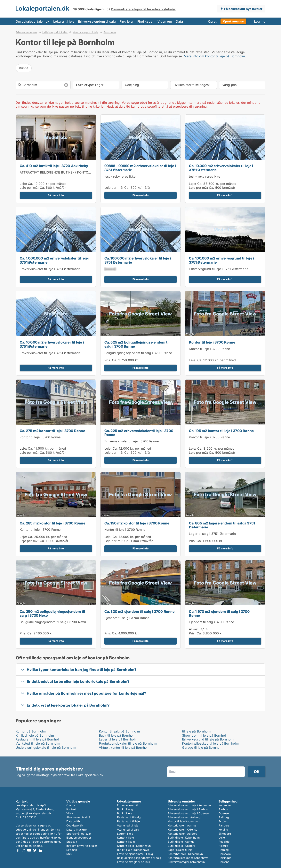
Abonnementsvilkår (79, 817)
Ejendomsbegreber (79, 837)
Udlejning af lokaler (55, 32)
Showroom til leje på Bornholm (205, 735)
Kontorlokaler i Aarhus (182, 825)
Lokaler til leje (64, 21)
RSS (69, 854)
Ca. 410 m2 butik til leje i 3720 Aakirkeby (54, 166)
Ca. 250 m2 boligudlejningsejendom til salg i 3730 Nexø (52, 614)
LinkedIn (40, 850)
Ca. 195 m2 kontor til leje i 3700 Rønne (221, 431)
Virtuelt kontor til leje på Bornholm (125, 748)
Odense (224, 813)
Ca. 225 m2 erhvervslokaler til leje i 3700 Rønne (139, 433)
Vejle (222, 837)
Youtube (29, 850)
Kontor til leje (125, 837)
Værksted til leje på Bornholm (38, 743)
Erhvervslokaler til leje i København (190, 805)
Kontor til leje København (184, 821)
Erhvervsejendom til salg (97, 21)
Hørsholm (225, 854)
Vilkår (70, 813)
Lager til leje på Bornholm (118, 739)
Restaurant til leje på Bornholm (39, 739)
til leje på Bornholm (197, 731)
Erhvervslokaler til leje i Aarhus (188, 809)
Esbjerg (223, 821)
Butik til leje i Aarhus (181, 842)
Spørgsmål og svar (79, 834)
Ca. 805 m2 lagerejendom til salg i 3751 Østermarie (222, 525)
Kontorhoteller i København (185, 854)
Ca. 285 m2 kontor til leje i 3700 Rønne (52, 523)
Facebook (18, 850)
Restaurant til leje (128, 821)
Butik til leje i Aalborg (182, 846)
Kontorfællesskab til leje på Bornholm (210, 743)
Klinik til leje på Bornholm (35, 735)
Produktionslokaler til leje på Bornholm (128, 743)
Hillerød (224, 846)
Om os (71, 805)
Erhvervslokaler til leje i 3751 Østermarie (50, 269)
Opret (212, 21)
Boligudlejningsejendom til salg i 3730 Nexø (53, 622)
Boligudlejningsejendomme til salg (139, 858)
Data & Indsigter (77, 829)
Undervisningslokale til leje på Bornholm (46, 748)
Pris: (108, 360)
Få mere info (56, 195)
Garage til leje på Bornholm (203, 748)
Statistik (72, 842)
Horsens (224, 862)
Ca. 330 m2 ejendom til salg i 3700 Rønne (140, 612)
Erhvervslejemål (127, 805)
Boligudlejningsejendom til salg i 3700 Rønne (138, 353)
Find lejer (127, 21)
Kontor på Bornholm (31, 731)
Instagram (23, 850)
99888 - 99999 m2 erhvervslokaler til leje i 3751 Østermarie (140, 168)
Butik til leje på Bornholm (118, 735)
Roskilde (224, 842)
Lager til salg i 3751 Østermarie (212, 534)
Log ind (260, 21)
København (226, 805)
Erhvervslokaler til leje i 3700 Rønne (132, 441)
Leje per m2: (29, 188)
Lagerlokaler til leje (180, 850)
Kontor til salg (126, 842)
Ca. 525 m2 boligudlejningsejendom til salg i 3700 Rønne (137, 344)
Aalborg (224, 817)
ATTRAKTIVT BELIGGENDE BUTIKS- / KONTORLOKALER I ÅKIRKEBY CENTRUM (80, 172)
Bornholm (110, 32)
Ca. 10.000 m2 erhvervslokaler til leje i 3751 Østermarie (221, 168)
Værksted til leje (128, 825)
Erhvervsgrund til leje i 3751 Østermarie (219, 269)
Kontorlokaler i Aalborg (183, 834)
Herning (224, 850)
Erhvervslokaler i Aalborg (184, 817)
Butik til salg (125, 809)
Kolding (223, 829)
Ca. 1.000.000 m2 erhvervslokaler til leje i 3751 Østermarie (55, 260)
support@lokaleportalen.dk (33, 813)
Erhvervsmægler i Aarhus (134, 862)
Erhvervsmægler (26, 32)
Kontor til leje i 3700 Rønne (212, 342)
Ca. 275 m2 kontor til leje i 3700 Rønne (52, 431)
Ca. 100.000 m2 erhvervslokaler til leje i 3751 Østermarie (138, 260)
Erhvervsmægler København (186, 862)
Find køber (145, 21)
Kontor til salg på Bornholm (119, 731)
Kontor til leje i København (134, 846)
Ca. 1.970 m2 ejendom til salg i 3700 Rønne (219, 614)
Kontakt (71, 809)
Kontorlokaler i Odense (183, 829)
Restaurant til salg (129, 817)
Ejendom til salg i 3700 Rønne (127, 618)
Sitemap (72, 850)
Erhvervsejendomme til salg (135, 854)
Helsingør (225, 858)
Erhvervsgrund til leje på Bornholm (208, 739)
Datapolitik (73, 821)
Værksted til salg (128, 829)
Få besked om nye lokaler (243, 9)
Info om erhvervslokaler (82, 846)
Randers (224, 825)
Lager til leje (125, 834)
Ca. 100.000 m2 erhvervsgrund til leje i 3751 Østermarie (221, 260)
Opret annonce (233, 21)
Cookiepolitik (75, 825)
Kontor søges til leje (85, 32)
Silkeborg (225, 834)
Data (179, 21)
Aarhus (223, 809)
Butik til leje (125, 813)
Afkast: (194, 629)
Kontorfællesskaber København (188, 858)
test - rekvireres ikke (120, 176)
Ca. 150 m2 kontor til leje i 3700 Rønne (137, 523)
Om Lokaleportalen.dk (32, 21)
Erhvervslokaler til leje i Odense (188, 813)
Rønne (24, 68)
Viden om (165, 21)
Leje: (23, 184)
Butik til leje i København (133, 850)
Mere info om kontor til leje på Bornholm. (215, 56)
